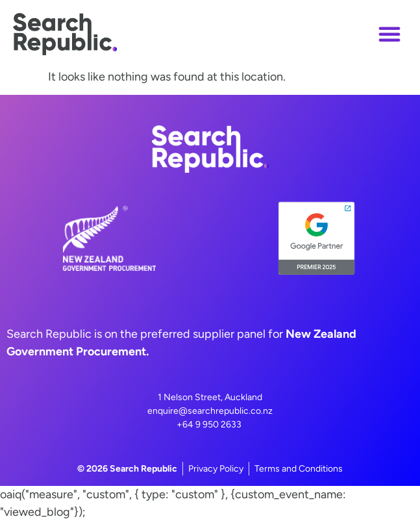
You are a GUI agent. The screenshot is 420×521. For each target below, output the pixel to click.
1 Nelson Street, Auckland (210, 397)
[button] (389, 34)
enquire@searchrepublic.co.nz (210, 411)
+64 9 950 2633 (209, 425)
